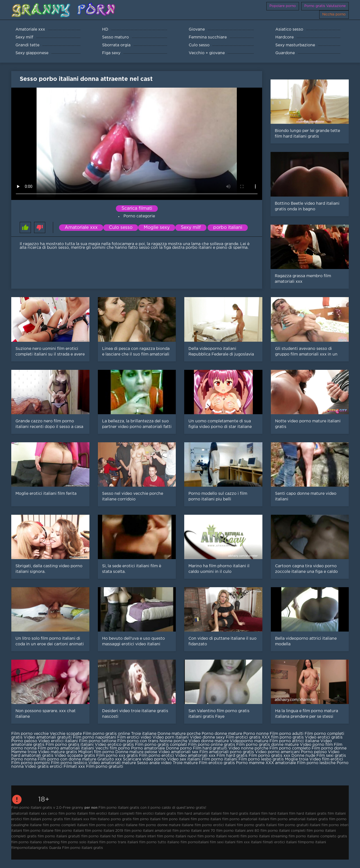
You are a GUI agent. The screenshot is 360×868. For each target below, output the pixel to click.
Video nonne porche (248, 748)
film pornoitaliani (195, 842)
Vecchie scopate (66, 734)
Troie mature (186, 763)
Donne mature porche (180, 734)
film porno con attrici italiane (113, 825)
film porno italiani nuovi (177, 836)
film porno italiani (69, 831)
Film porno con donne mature (67, 759)
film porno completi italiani (65, 825)
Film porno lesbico (69, 763)
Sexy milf (191, 228)
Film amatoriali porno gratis (227, 752)
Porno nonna (24, 759)
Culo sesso (121, 228)
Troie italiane (144, 734)
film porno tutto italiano (159, 842)
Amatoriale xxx (81, 228)
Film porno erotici (157, 756)
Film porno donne (329, 748)
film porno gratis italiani (257, 825)
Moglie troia (297, 759)
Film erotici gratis (243, 737)
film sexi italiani (223, 842)
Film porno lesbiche (316, 763)
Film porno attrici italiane (294, 741)
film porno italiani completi (283, 831)
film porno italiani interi (136, 836)
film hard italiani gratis (308, 814)
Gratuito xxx (110, 759)
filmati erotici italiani (280, 842)
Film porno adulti (287, 734)
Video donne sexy (208, 737)
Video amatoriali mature (112, 763)
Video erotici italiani (58, 741)
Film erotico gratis (217, 763)
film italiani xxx (77, 819)
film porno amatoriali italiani (246, 819)
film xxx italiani (249, 842)
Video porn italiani (171, 737)
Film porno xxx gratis (117, 756)
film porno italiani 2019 (104, 831)
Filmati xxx (74, 767)
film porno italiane (38, 831)
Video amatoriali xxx (195, 756)
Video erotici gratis (324, 737)
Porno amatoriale (148, 748)
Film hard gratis (232, 756)
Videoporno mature (249, 741)
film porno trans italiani (119, 842)
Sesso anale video (154, 763)
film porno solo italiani (79, 842)
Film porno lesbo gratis (261, 759)
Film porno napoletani (94, 737)
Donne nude (303, 756)
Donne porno (179, 748)
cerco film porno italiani (68, 814)
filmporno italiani (312, 842)
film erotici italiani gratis (156, 814)
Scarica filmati (137, 209)
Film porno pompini (31, 763)
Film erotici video (134, 737)
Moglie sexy (157, 228)
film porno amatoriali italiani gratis (299, 819)
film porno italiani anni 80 (238, 831)
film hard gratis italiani (241, 814)
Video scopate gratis (75, 756)
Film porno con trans (138, 741)
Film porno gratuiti (105, 767)
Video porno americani (277, 752)
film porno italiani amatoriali (148, 831)
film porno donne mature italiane (166, 825)
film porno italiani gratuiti (59, 836)
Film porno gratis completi (161, 745)
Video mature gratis (58, 752)
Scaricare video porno (144, 759)
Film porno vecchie (30, 734)
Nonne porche (174, 741)
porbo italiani (228, 228)
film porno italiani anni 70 (194, 831)
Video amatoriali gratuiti (48, 737)
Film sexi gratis (331, 756)
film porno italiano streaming (35, 842)
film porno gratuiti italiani (299, 825)
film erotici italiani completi (112, 814)
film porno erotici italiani (215, 825)
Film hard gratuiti (210, 748)
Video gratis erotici (44, 767)
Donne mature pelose (137, 752)
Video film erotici (326, 759)
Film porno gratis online (106, 734)
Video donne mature (209, 741)
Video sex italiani (184, 759)
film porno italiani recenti (218, 836)
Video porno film (316, 745)
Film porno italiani (220, 759)
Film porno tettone (98, 741)
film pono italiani (176, 819)
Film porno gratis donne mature (267, 745)
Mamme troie (24, 752)
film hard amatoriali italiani (199, 814)
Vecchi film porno (113, 748)
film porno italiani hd (99, 836)
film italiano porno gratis (111, 819)
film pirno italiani (147, 819)
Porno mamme (250, 763)
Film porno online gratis (212, 745)
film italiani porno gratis (43, 819)
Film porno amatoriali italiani (66, 748)
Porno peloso (24, 741)
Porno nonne (256, 734)
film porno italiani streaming (264, 836)
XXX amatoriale (281, 763)
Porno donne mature (222, 734)
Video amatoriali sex (178, 752)
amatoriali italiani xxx (29, 814)
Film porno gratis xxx (269, 756)
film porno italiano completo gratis (318, 836)
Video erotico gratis (114, 745)
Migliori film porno (96, 752)
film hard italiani (275, 814)
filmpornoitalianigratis (30, 848)
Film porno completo (290, 748)
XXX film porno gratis (283, 737)
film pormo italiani (206, 819)
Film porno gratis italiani (70, 745)
